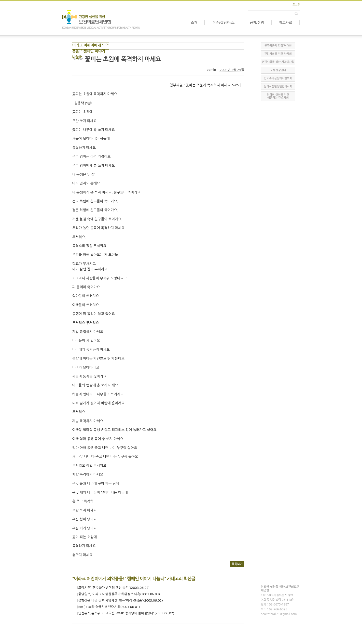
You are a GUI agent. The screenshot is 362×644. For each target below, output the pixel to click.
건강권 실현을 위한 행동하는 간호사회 (278, 96)
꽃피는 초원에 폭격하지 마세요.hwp (212, 85)
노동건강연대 (278, 70)
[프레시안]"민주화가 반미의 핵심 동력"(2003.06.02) (113, 588)
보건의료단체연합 (101, 20)
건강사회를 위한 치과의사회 (278, 62)
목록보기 (237, 564)
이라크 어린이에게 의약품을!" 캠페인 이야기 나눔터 (90, 46)
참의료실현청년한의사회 (278, 86)
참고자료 (286, 23)
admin (211, 70)
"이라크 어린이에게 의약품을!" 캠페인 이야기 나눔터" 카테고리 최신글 (134, 579)
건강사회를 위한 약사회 (278, 54)
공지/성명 (257, 23)
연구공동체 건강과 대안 (278, 46)
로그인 (296, 5)
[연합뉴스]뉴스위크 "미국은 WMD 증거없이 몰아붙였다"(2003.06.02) (126, 613)
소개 (194, 23)
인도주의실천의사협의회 (278, 78)
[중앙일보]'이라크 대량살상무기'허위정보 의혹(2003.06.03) (118, 594)
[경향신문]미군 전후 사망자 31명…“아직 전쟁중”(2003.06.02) (120, 600)
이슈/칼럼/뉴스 (223, 23)
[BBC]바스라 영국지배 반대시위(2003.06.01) (109, 607)
